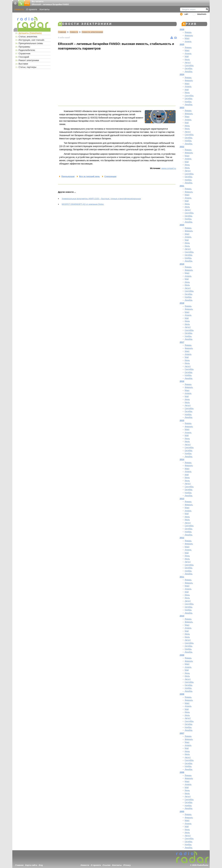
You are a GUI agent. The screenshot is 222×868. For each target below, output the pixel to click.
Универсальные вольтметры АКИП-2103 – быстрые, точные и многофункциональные (101, 199)
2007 (182, 733)
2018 (182, 303)
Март (187, 38)
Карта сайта (31, 865)
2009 (182, 655)
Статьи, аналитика (28, 37)
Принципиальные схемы (31, 43)
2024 (182, 74)
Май (187, 56)
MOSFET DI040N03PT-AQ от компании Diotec (83, 204)
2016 (182, 381)
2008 (182, 694)
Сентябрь (189, 65)
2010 (182, 616)
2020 (182, 225)
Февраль (189, 35)
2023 (182, 108)
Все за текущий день (89, 176)
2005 (182, 811)
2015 (182, 420)
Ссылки (107, 865)
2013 (182, 499)
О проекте (32, 9)
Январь (188, 32)
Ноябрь (188, 102)
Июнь (187, 92)
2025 (182, 44)
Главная (62, 32)
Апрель (188, 41)
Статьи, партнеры (27, 67)
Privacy (127, 865)
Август (188, 62)
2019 (182, 264)
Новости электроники (92, 32)
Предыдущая (68, 176)
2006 (182, 772)
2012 (182, 538)
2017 (182, 342)
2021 (182, 186)
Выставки (23, 64)
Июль (187, 59)
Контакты (45, 9)
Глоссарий (24, 57)
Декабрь (189, 71)
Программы (24, 47)
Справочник (24, 54)
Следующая (110, 176)
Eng (41, 865)
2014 (182, 459)
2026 (182, 29)
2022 (182, 147)
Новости (19, 9)
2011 (182, 577)
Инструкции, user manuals (31, 40)
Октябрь (189, 68)
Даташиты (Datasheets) (30, 33)
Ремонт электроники (29, 60)
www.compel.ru (169, 168)
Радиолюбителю (27, 50)
